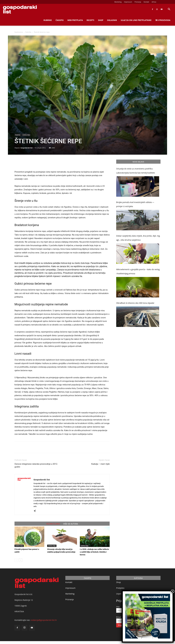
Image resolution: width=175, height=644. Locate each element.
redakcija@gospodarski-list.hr (44, 620)
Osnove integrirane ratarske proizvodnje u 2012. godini (36, 465)
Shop (101, 20)
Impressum (128, 2)
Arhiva (154, 2)
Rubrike (48, 20)
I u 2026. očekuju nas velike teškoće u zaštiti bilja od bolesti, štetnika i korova (94, 552)
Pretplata (120, 588)
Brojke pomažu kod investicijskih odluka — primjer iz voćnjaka (135, 204)
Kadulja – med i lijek (100, 464)
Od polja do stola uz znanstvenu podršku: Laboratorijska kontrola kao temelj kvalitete (135, 171)
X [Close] (173, 591)
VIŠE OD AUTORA (71, 524)
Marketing (118, 2)
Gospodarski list (27, 148)
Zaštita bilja (26, 135)
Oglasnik (112, 20)
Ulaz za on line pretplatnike (136, 20)
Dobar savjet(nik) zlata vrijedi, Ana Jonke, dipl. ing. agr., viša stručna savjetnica (138, 238)
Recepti (90, 20)
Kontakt (146, 2)
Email (119, 617)
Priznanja (138, 2)
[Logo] (20, 9)
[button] (169, 9)
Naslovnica (19, 32)
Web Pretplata (75, 20)
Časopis (60, 20)
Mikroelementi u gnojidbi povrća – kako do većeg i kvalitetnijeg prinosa (138, 271)
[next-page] (21, 560)
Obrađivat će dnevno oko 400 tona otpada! (135, 303)
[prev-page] (16, 560)
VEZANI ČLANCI (53, 524)
